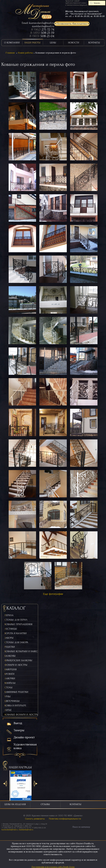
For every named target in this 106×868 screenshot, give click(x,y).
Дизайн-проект (24, 737)
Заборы (9, 638)
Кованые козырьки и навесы (21, 651)
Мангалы (10, 683)
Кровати (9, 674)
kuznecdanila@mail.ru (42, 23)
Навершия (11, 669)
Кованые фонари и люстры (21, 715)
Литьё (8, 710)
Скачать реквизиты (35, 819)
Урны (8, 697)
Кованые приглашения (18, 624)
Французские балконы (18, 660)
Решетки (10, 647)
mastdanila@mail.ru (43, 26)
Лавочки (10, 678)
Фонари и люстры (16, 665)
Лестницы (11, 629)
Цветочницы (12, 701)
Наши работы (25, 53)
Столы (9, 687)
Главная (10, 53)
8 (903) (42, 36)
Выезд (18, 723)
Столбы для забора (16, 642)
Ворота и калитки (16, 633)
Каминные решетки (16, 692)
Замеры (19, 730)
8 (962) (43, 29)
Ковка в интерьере (15, 706)
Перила (9, 615)
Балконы (10, 656)
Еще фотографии (53, 594)
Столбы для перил (16, 620)
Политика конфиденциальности (65, 819)
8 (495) (42, 33)
